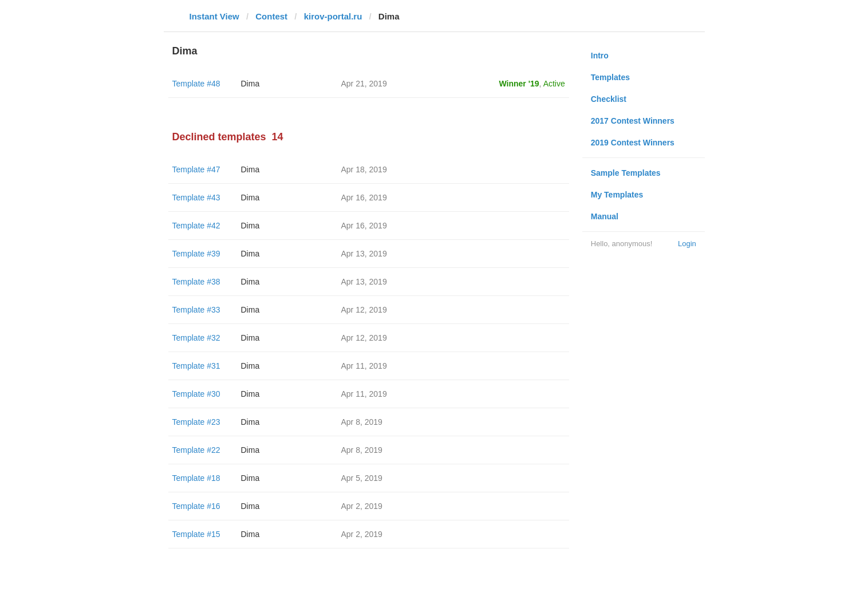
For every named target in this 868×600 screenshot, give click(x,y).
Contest (271, 16)
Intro (600, 56)
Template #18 (196, 478)
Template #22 (196, 450)
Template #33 (196, 310)
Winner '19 (519, 84)
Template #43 (196, 198)
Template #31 (196, 366)
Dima (250, 84)
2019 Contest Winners (633, 143)
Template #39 (196, 254)
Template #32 (196, 338)
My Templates (617, 195)
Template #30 (196, 394)
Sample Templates (626, 173)
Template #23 (196, 422)
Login (687, 244)
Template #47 (196, 169)
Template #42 (196, 226)
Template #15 (196, 534)
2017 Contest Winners (633, 121)
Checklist (609, 99)
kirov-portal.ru (333, 16)
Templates (610, 77)
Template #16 (196, 506)
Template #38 (196, 282)
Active (554, 84)
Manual (605, 216)
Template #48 (196, 84)
